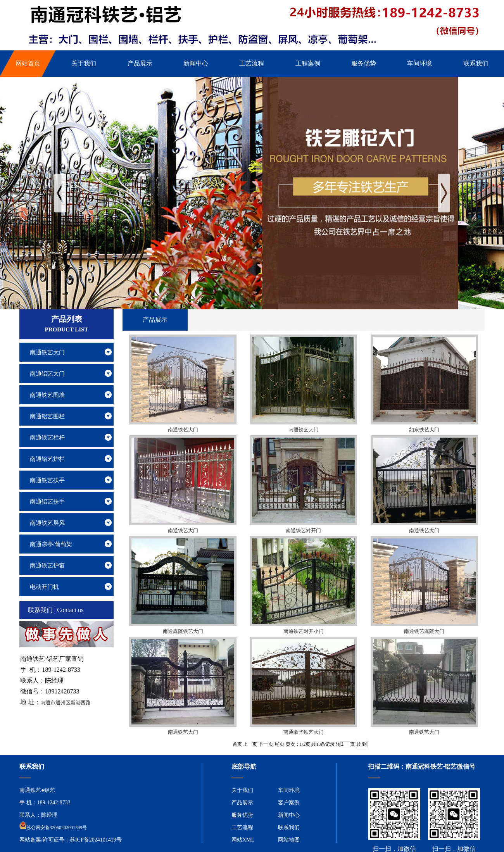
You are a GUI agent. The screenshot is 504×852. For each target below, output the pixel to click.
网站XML (243, 840)
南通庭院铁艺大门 (183, 631)
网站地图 (289, 840)
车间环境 (289, 790)
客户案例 (289, 803)
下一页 (266, 744)
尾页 (280, 744)
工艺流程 (242, 827)
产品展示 (242, 803)
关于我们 (242, 790)
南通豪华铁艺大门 (304, 732)
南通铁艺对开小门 (304, 631)
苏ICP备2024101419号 (96, 840)
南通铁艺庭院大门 (424, 631)
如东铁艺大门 (424, 430)
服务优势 (242, 815)
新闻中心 (289, 815)
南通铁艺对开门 (303, 530)
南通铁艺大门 (183, 430)
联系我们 (289, 827)
